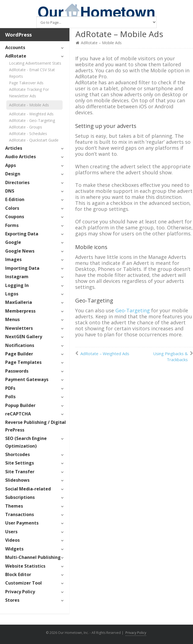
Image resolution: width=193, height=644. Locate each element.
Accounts (15, 47)
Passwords (17, 371)
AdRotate (16, 56)
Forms (12, 225)
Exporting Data (22, 234)
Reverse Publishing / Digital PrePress (36, 426)
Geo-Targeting (133, 310)
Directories (17, 182)
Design (13, 174)
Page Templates (23, 362)
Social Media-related (28, 489)
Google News (20, 251)
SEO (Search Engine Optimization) (26, 442)
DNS (10, 191)
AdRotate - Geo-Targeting (32, 120)
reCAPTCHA (18, 414)
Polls (10, 397)
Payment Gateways (27, 379)
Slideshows (17, 480)
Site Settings (20, 463)
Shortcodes (17, 454)
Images (13, 259)
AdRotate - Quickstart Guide (34, 140)
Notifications (20, 345)
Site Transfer (20, 472)
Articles (14, 148)
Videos (12, 540)
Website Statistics (25, 566)
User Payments (22, 523)
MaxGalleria (19, 302)
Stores (12, 600)
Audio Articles (21, 157)
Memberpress (20, 311)
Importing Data (22, 268)
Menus (12, 319)
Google (13, 242)
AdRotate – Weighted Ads (105, 354)
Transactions (20, 514)
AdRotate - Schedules (28, 134)
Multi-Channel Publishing (33, 557)
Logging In (17, 285)
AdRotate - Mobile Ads (29, 105)
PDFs (10, 388)
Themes (14, 506)
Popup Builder (20, 405)
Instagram (17, 277)
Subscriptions (20, 497)
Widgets (14, 549)
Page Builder (19, 354)
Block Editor (18, 574)
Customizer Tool (24, 583)
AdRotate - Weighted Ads (31, 114)
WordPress (18, 35)
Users (11, 532)
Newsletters (19, 328)
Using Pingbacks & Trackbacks (170, 357)
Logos (12, 294)
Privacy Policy (20, 592)
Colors (12, 208)
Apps (11, 165)
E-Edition (15, 199)
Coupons (15, 217)
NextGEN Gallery (24, 337)
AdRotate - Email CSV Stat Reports (32, 73)
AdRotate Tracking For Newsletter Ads (29, 93)
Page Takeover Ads (26, 83)
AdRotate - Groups (26, 127)
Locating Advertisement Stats (35, 63)
